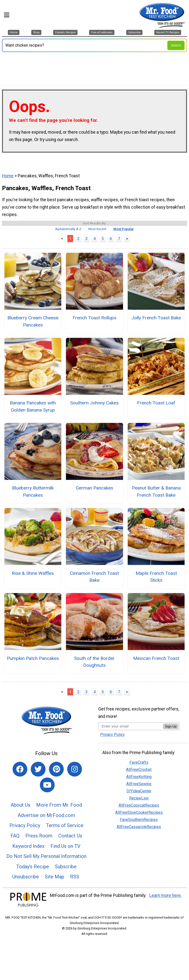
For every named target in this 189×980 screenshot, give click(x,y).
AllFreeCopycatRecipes (139, 805)
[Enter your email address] (131, 726)
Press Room (39, 836)
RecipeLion (139, 798)
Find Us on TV (65, 846)
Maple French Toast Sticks (156, 577)
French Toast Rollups (94, 318)
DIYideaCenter (139, 791)
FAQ (15, 836)
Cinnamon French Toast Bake (94, 577)
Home (8, 176)
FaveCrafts (139, 762)
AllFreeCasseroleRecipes (139, 827)
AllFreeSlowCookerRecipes (139, 812)
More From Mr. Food (59, 805)
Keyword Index (28, 846)
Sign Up (171, 726)
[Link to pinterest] (56, 769)
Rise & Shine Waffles (33, 573)
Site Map (55, 877)
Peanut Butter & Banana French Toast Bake (156, 491)
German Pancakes (94, 488)
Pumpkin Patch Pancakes (33, 658)
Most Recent (97, 229)
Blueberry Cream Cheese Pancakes (33, 321)
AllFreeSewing (139, 784)
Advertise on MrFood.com (46, 815)
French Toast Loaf (156, 403)
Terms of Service (65, 825)
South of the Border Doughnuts (94, 662)
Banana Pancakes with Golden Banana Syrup (33, 406)
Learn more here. (165, 895)
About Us (20, 805)
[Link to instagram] (75, 769)
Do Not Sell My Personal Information (46, 856)
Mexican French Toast (156, 658)
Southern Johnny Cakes (94, 403)
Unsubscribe (26, 877)
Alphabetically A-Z (68, 229)
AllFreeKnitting (139, 777)
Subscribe (66, 867)
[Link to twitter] (38, 769)
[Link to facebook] (20, 769)
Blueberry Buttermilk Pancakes (33, 491)
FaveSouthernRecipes (139, 820)
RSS (75, 877)
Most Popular (124, 229)
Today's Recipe (33, 867)
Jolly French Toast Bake (156, 318)
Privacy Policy (25, 825)
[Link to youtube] (47, 785)
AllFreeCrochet (139, 770)
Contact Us (70, 836)
